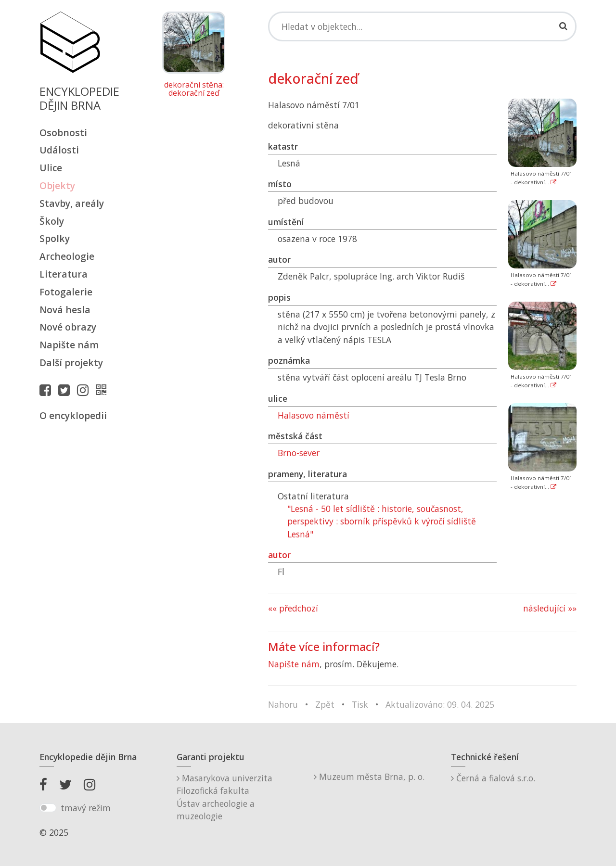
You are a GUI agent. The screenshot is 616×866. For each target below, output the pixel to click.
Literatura (64, 274)
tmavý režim (86, 808)
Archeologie (67, 256)
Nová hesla (65, 310)
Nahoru (283, 704)
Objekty (57, 185)
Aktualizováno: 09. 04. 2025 (440, 704)
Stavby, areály (72, 203)
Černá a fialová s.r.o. (493, 778)
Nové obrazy (68, 327)
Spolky (55, 238)
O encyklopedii (73, 415)
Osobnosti (63, 133)
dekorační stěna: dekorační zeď (194, 89)
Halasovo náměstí (314, 415)
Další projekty (71, 363)
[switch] (48, 808)
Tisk (360, 704)
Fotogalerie (66, 292)
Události (59, 150)
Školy (52, 221)
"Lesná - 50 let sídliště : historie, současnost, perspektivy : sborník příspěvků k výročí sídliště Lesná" (382, 521)
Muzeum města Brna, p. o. (369, 777)
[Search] (422, 26)
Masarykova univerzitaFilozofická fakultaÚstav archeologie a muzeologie (225, 797)
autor (279, 555)
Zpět (325, 704)
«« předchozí (293, 608)
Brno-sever (299, 453)
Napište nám (69, 345)
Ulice (51, 168)
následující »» (550, 608)
